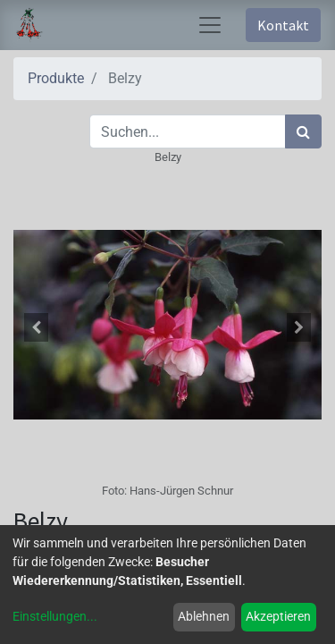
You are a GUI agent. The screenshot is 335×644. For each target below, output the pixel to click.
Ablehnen (204, 616)
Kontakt (283, 25)
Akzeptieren (278, 616)
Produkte (56, 78)
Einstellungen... (55, 616)
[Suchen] (303, 131)
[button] (37, 327)
